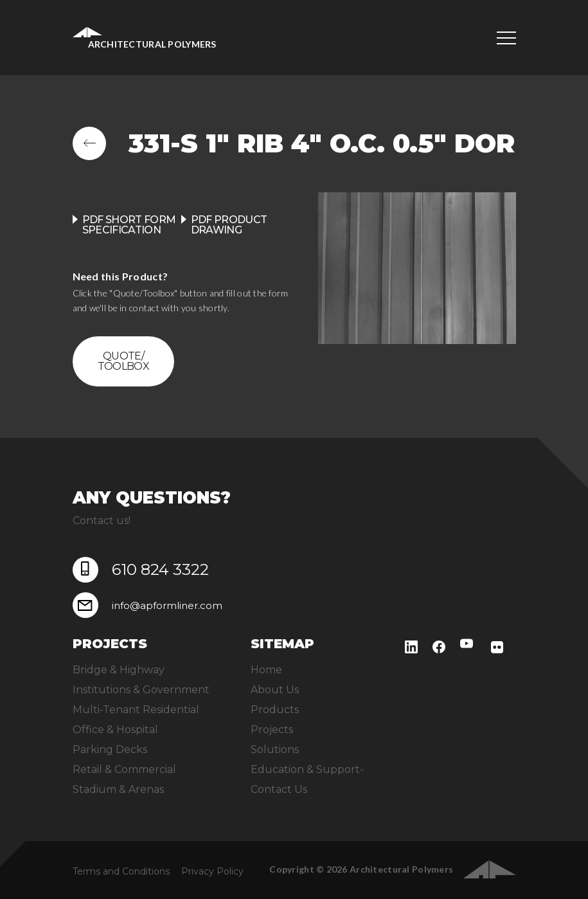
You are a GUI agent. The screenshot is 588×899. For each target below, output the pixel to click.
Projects (272, 730)
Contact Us (279, 789)
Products (275, 710)
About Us (275, 690)
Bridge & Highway (119, 670)
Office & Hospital (115, 730)
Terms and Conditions (121, 871)
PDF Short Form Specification (129, 225)
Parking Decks (110, 749)
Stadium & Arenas (118, 789)
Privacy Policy (212, 871)
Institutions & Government (141, 690)
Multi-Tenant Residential (136, 710)
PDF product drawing (229, 225)
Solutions (275, 749)
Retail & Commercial (124, 769)
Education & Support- (307, 769)
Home (266, 670)
